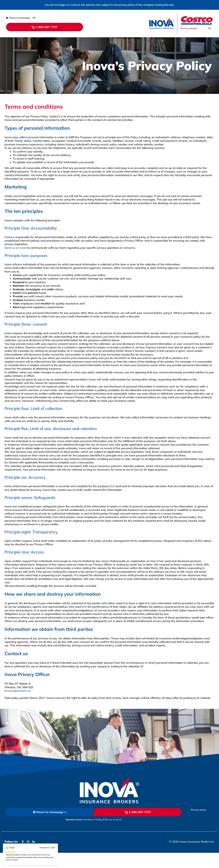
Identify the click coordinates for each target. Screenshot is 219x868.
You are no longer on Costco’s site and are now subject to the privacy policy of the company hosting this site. (110, 5)
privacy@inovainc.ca (18, 691)
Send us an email (16, 248)
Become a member (189, 28)
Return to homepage (18, 18)
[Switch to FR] (210, 28)
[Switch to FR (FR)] (34, 18)
